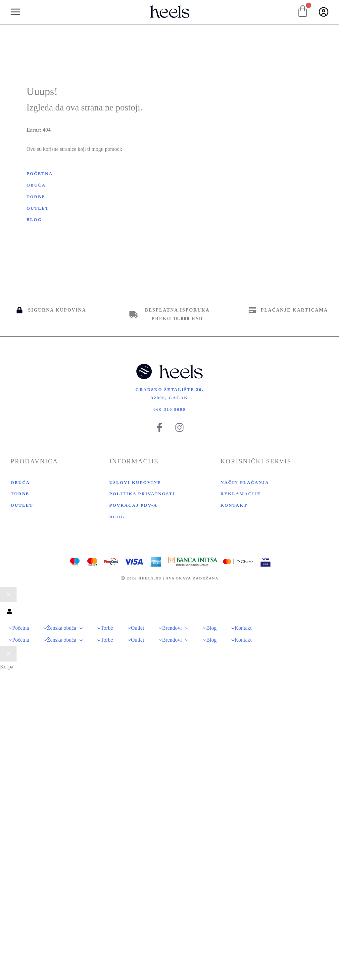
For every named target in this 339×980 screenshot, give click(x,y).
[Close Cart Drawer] (8, 655)
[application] (78, 632)
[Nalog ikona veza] (9, 617)
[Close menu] (8, 600)
